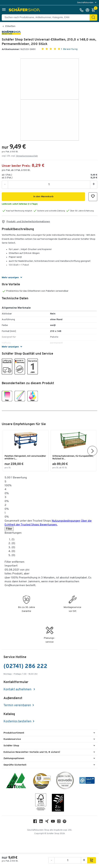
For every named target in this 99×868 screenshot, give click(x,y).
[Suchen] (93, 17)
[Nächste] (92, 451)
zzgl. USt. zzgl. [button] (20, 156)
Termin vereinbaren (17, 705)
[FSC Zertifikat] (41, 803)
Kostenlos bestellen (17, 722)
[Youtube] (53, 822)
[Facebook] (35, 822)
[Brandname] (11, 34)
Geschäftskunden (86, 3)
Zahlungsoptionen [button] (14, 758)
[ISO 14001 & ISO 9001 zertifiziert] (16, 781)
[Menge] (49, 184)
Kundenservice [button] (12, 739)
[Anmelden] (88, 10)
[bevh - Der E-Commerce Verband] (87, 781)
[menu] (87, 3)
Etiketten (10, 26)
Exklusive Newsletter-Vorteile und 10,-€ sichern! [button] (32, 752)
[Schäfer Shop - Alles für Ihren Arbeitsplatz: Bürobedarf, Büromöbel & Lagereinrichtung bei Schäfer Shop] (25, 10)
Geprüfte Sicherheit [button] (15, 765)
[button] (4, 10)
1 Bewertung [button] (69, 49)
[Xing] (47, 822)
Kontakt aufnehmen (18, 690)
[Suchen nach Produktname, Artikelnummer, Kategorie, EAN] (47, 17)
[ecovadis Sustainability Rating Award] (65, 781)
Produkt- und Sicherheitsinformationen (28, 222)
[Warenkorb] (94, 10)
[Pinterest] (64, 822)
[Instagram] (59, 822)
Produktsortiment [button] (14, 733)
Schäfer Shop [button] (11, 746)
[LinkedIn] (41, 822)
